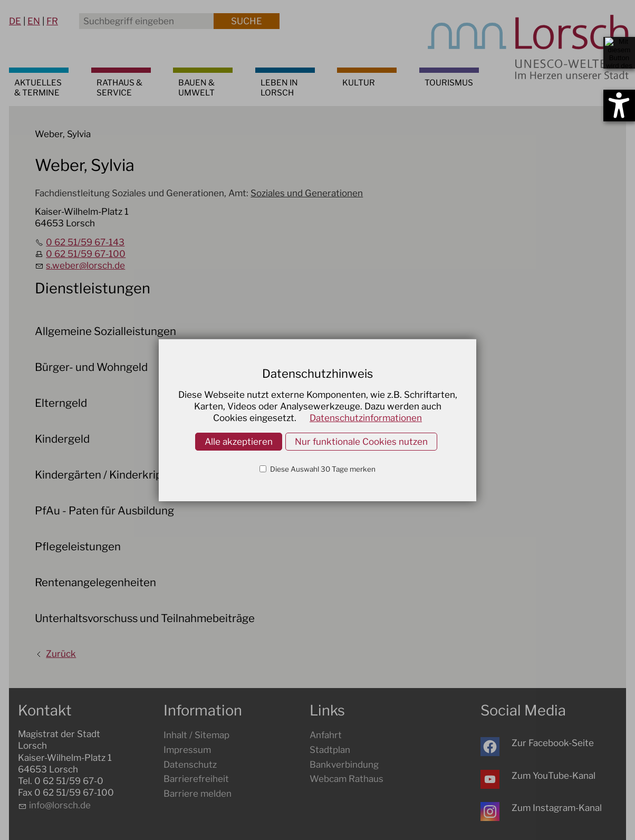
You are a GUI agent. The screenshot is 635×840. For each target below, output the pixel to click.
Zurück (61, 654)
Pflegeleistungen (78, 546)
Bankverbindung (344, 765)
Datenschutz (190, 765)
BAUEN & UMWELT (196, 88)
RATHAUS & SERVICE (119, 88)
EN (34, 21)
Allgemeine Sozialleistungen (105, 331)
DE (15, 21)
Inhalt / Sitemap (196, 735)
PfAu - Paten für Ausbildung (104, 510)
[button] (490, 747)
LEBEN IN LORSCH (279, 88)
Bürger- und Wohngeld (91, 367)
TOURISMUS (449, 83)
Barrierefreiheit (196, 779)
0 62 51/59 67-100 (86, 254)
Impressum (187, 750)
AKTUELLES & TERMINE (38, 88)
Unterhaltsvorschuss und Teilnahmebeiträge (145, 618)
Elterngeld (61, 403)
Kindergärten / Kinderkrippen (108, 475)
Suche (247, 21)
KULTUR (359, 83)
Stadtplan (330, 750)
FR (52, 21)
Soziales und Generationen (307, 193)
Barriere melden (198, 794)
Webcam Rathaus (347, 779)
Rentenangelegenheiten (95, 582)
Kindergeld (62, 439)
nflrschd (60, 805)
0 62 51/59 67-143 (85, 242)
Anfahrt (326, 735)
